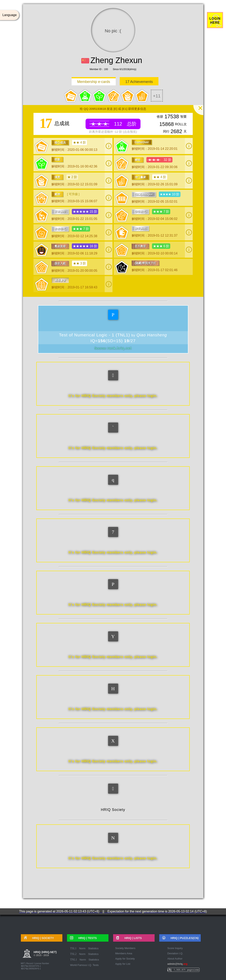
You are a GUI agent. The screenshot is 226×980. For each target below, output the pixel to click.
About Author (175, 959)
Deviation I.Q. (175, 953)
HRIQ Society (113, 810)
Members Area (124, 953)
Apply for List (123, 964)
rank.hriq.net (119, 348)
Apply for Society (125, 959)
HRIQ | (42, 938)
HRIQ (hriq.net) (45, 954)
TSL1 (73, 948)
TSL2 (73, 954)
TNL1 (74, 960)
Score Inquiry (175, 948)
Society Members (125, 948)
